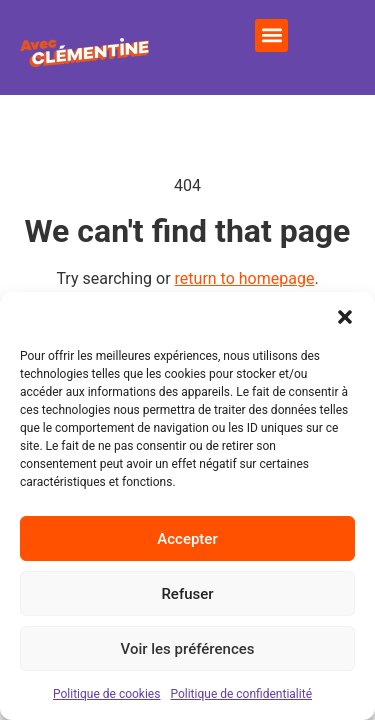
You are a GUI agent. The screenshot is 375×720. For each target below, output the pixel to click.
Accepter (187, 539)
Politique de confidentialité (241, 694)
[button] (345, 317)
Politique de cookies (106, 694)
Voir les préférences (188, 649)
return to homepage (245, 278)
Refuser (187, 594)
